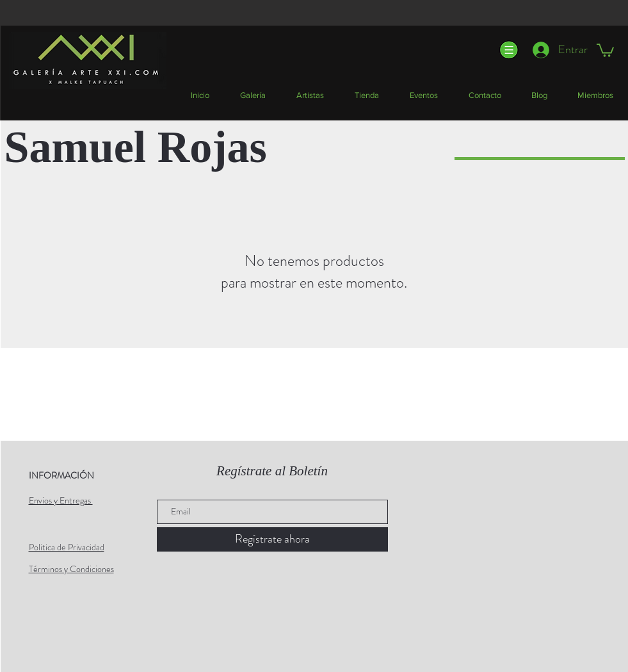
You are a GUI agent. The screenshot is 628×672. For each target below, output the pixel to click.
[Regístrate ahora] (272, 539)
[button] (508, 50)
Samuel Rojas (136, 147)
